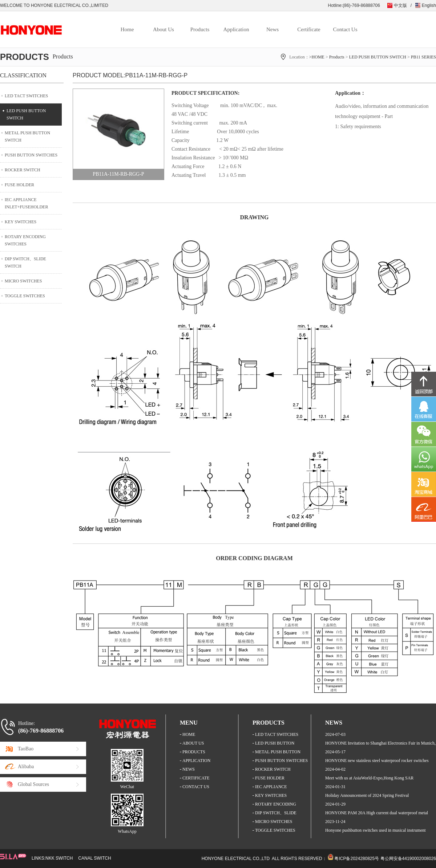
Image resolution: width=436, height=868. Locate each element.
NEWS (189, 769)
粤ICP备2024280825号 (357, 859)
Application (236, 29)
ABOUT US (193, 743)
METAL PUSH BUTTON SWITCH (27, 136)
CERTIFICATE (196, 778)
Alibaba (26, 767)
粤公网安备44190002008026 (408, 859)
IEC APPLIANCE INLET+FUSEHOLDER (26, 203)
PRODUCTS (194, 752)
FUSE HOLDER (19, 185)
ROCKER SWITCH (23, 170)
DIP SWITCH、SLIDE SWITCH (25, 262)
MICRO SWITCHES (23, 281)
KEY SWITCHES (21, 222)
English (429, 5)
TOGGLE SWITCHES (25, 296)
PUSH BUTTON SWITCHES (31, 155)
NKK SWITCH (59, 858)
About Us (163, 29)
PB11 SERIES (423, 57)
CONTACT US (196, 787)
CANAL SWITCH (94, 858)
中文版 (400, 5)
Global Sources (33, 784)
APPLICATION (196, 761)
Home (127, 29)
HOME (189, 734)
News (272, 29)
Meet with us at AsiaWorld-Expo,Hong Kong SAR (369, 778)
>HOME (317, 57)
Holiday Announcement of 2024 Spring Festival (367, 795)
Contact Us (345, 29)
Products (200, 29)
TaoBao (26, 749)
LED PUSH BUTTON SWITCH (378, 57)
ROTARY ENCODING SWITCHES (25, 240)
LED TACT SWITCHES (26, 96)
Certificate (309, 29)
